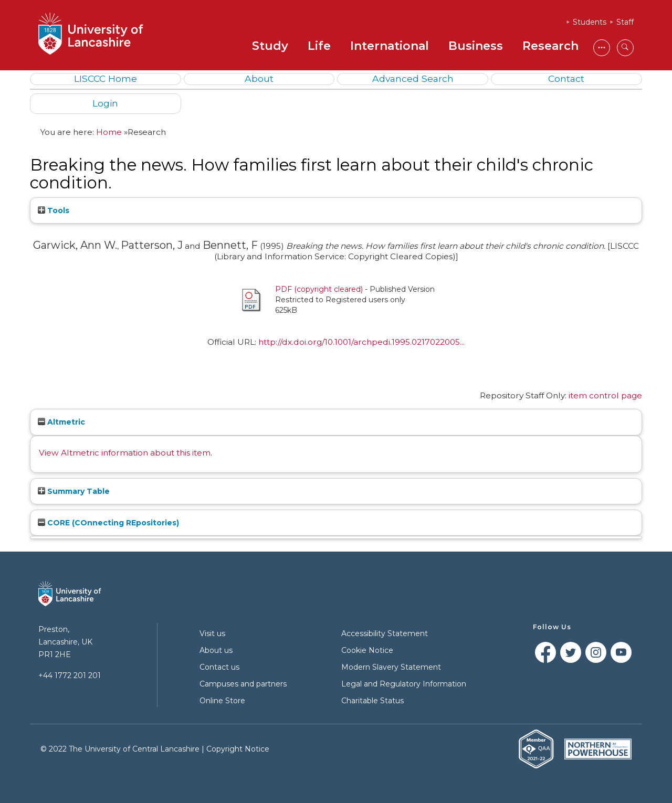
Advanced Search (413, 78)
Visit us (212, 633)
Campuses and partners (243, 684)
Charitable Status (372, 701)
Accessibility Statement (385, 633)
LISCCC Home (106, 78)
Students (590, 22)
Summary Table (74, 491)
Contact (566, 78)
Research (550, 46)
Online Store (222, 701)
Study (270, 46)
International (390, 46)
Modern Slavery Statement (391, 667)
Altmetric (61, 422)
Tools (54, 210)
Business (476, 46)
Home (109, 132)
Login (105, 103)
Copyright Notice (238, 749)
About (259, 78)
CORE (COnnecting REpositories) (108, 523)
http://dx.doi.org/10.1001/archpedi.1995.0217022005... (361, 342)
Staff (625, 22)
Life (319, 46)
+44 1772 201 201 (70, 675)
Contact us (219, 667)
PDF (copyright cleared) (319, 289)
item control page (605, 395)
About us (216, 650)
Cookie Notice (367, 650)
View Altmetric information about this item (125, 453)
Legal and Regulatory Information (404, 684)
